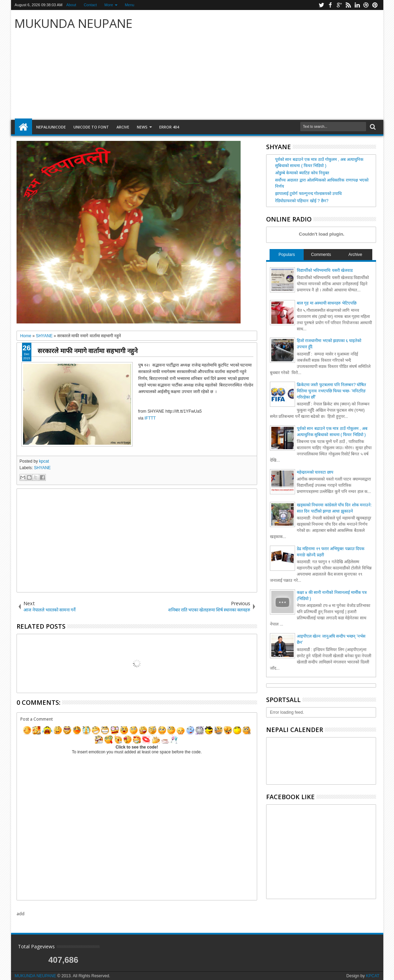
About (71, 5)
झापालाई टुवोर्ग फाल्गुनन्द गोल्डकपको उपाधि (308, 194)
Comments (321, 255)
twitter (321, 5)
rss (348, 5)
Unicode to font (91, 127)
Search (372, 127)
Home (23, 127)
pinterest (375, 5)
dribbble (366, 5)
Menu (130, 5)
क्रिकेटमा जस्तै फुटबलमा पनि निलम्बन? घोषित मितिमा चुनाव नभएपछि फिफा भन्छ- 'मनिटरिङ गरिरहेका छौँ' (331, 391)
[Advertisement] (278, 65)
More (109, 5)
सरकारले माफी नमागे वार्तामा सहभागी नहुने (88, 350)
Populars (287, 255)
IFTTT (150, 418)
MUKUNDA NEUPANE (73, 23)
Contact (90, 5)
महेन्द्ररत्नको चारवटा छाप (315, 472)
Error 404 (169, 127)
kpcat (44, 461)
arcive (123, 127)
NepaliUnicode (51, 127)
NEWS (142, 127)
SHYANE (42, 468)
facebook (330, 5)
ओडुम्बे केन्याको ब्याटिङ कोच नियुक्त (302, 173)
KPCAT (373, 976)
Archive (355, 255)
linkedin (357, 5)
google (339, 5)
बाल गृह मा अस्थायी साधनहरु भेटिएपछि (327, 303)
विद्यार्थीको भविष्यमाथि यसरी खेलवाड (325, 270)
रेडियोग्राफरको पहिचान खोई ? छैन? (302, 201)
